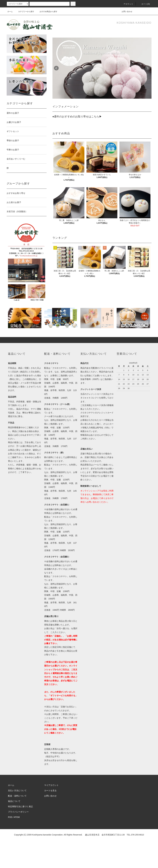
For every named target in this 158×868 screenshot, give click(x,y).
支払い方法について (17, 791)
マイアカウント (51, 785)
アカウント (127, 4)
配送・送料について (17, 796)
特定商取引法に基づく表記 (20, 806)
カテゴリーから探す (24, 12)
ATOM (17, 817)
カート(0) (144, 4)
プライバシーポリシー (18, 812)
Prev (56, 68)
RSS (10, 817)
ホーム (10, 12)
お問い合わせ (125, 12)
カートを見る (50, 791)
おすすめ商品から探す (47, 12)
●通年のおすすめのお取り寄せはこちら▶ (77, 117)
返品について (14, 801)
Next (148, 68)
